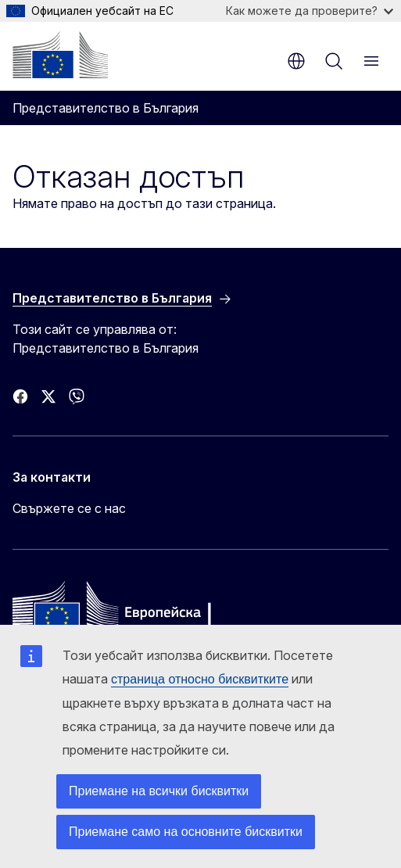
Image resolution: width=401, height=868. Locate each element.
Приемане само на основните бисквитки (186, 832)
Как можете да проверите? (310, 11)
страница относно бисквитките (200, 679)
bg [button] (296, 61)
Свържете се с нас (69, 508)
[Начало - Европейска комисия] (60, 55)
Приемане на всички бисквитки (159, 791)
